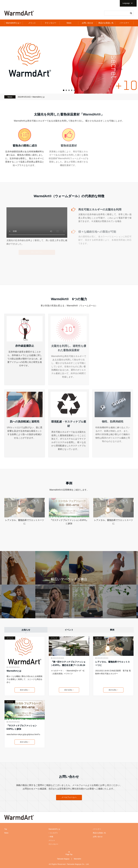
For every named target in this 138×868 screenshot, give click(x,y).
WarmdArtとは (39, 97)
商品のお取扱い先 (106, 23)
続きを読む (25, 690)
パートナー (124, 23)
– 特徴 (51, 837)
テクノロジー (51, 23)
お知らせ (99, 638)
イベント (10, 638)
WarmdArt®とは (13, 23)
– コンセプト (53, 833)
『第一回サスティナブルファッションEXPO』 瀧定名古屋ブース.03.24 (68, 664)
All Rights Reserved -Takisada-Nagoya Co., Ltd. (69, 864)
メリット (32, 23)
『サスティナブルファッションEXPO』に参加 (22, 727)
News (69, 23)
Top (6, 829)
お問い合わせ (87, 23)
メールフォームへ (69, 797)
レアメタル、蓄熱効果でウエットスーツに (113, 664)
